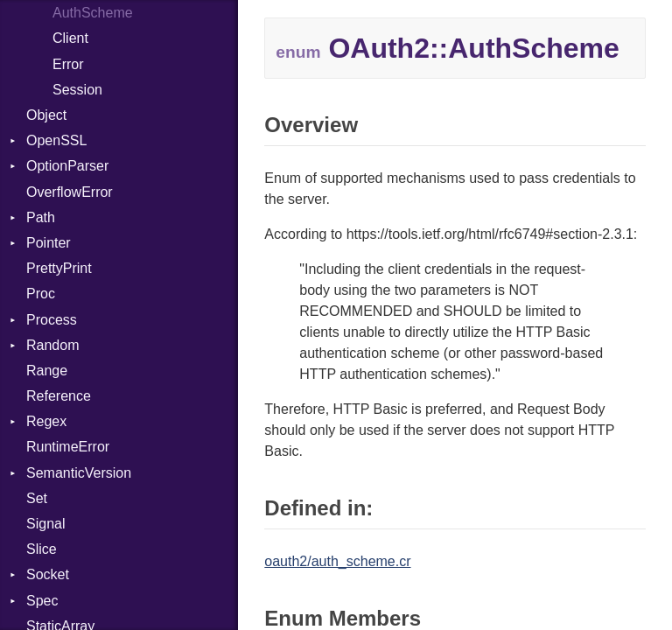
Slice (42, 549)
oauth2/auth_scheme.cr (337, 561)
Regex (46, 421)
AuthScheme (93, 13)
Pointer (49, 243)
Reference (59, 396)
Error (68, 64)
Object (46, 115)
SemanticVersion (79, 473)
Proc (41, 294)
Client (70, 38)
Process (52, 320)
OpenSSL (56, 140)
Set (37, 498)
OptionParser (67, 166)
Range (47, 371)
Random (52, 345)
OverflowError (70, 192)
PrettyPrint (59, 268)
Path (41, 217)
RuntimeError (68, 447)
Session (77, 90)
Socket (48, 574)
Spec (42, 601)
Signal (45, 524)
